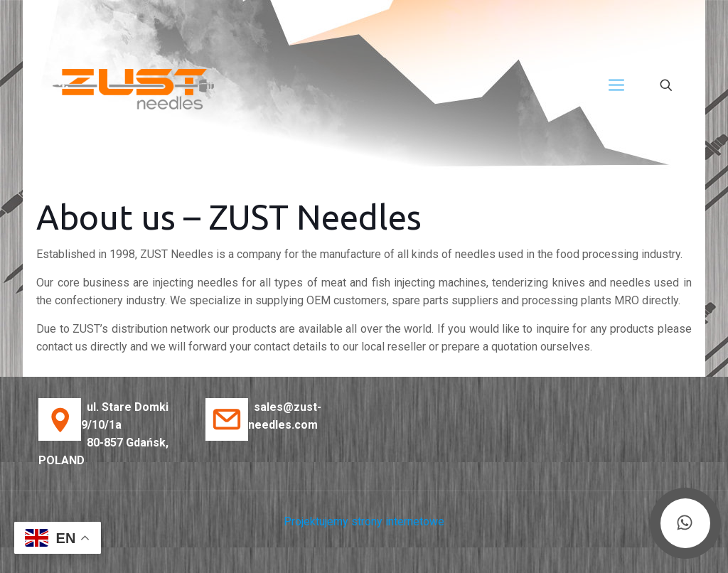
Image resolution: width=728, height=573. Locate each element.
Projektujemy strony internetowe (364, 521)
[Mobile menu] (616, 85)
